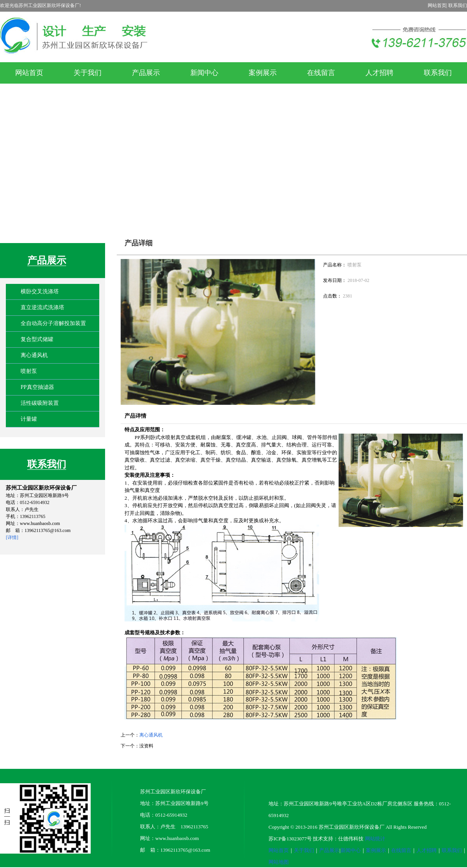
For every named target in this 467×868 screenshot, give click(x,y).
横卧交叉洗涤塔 (40, 291)
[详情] (12, 537)
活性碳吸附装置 (40, 403)
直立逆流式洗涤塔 (42, 307)
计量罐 (29, 419)
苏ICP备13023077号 (290, 839)
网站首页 (437, 5)
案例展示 (376, 850)
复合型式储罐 (37, 339)
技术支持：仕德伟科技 (338, 839)
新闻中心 (351, 850)
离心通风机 (34, 355)
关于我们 (304, 850)
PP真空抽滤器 (37, 387)
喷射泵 (29, 371)
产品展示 (47, 260)
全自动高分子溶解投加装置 (53, 323)
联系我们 (458, 5)
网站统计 (375, 839)
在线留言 (401, 850)
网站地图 (279, 862)
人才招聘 (427, 850)
